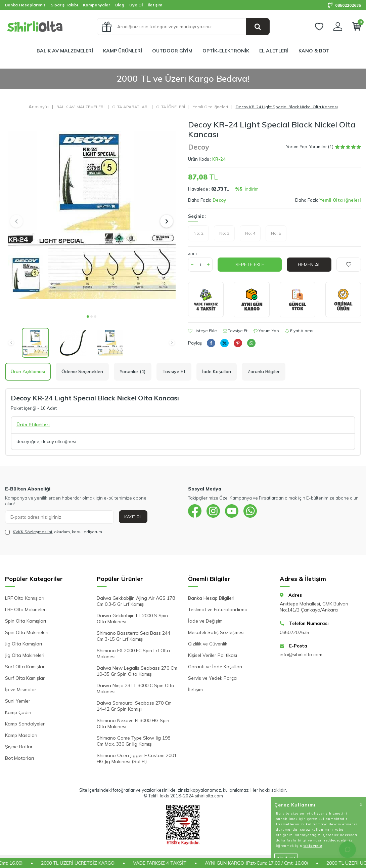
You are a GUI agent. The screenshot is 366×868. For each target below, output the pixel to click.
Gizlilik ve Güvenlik (208, 644)
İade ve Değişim (205, 621)
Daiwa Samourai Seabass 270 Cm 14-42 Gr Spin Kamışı (134, 706)
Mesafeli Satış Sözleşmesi (216, 632)
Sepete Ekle (250, 265)
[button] (88, 317)
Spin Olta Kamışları (26, 621)
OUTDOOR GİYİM (172, 51)
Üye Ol (136, 5)
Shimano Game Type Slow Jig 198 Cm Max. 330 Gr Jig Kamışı (133, 741)
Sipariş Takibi (64, 5)
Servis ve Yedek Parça (212, 678)
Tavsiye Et (235, 331)
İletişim (155, 5)
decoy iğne (28, 441)
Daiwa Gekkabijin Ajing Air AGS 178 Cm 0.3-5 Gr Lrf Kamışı (136, 601)
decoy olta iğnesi (59, 441)
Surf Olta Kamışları (25, 667)
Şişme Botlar (19, 747)
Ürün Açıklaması (28, 371)
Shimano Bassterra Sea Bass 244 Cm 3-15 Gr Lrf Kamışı (133, 636)
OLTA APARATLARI (130, 107)
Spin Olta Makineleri (27, 632)
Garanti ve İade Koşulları (215, 667)
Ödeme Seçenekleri (82, 371)
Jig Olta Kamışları (24, 644)
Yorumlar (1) (133, 371)
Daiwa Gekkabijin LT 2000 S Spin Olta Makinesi (132, 619)
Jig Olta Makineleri (25, 655)
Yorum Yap (296, 147)
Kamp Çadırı (18, 712)
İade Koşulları (217, 371)
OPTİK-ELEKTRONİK (226, 51)
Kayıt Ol (133, 517)
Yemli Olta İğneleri (210, 107)
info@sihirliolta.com (301, 655)
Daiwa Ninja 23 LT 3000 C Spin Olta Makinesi (135, 688)
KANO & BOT (314, 51)
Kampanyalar (97, 5)
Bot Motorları (19, 758)
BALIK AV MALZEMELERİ (65, 51)
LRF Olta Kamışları (25, 598)
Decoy (198, 147)
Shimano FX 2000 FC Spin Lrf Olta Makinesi (133, 654)
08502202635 (344, 5)
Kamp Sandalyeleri (25, 724)
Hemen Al (309, 265)
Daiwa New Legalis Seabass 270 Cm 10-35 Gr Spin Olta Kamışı (137, 671)
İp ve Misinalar (21, 689)
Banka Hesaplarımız (25, 5)
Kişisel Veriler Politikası (213, 655)
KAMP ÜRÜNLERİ (123, 51)
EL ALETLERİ (274, 51)
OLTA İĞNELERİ (171, 107)
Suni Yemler (18, 701)
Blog (120, 5)
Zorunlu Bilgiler (264, 371)
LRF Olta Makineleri (26, 609)
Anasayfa (39, 107)
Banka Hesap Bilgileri (211, 598)
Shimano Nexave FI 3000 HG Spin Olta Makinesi (133, 723)
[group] (91, 215)
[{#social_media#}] (195, 511)
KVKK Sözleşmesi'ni (32, 532)
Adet (193, 254)
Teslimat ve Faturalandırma (218, 609)
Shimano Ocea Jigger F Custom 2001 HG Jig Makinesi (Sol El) (137, 758)
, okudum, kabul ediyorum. (54, 532)
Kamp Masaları (21, 735)
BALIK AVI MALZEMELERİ (80, 107)
